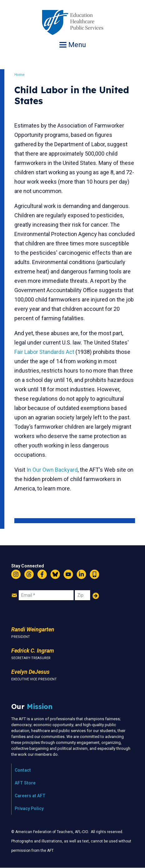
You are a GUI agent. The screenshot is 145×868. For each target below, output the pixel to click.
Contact (23, 770)
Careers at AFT (30, 796)
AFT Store (25, 783)
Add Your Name (96, 596)
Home (19, 75)
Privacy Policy (29, 808)
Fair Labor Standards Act (44, 352)
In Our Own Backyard (52, 470)
